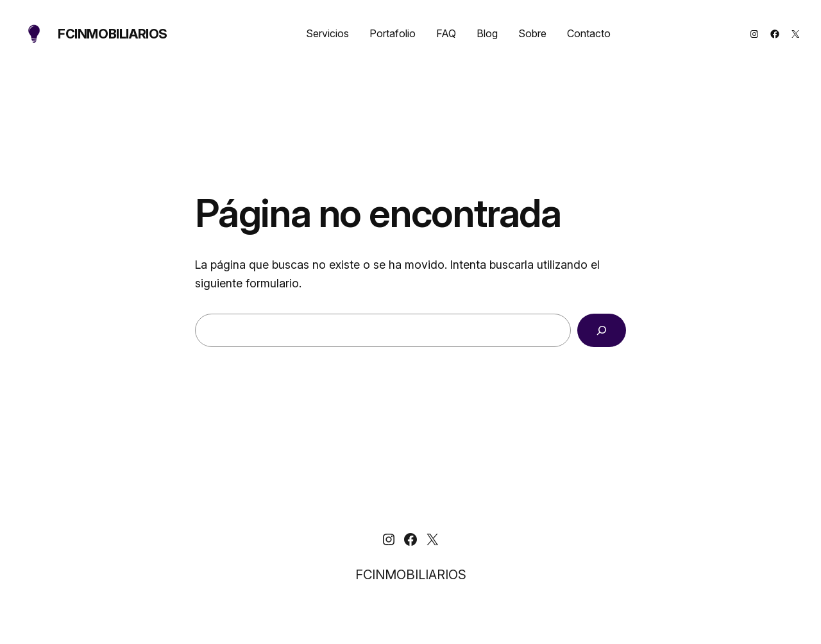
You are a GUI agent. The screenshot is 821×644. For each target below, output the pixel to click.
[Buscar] (602, 330)
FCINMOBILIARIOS (113, 34)
